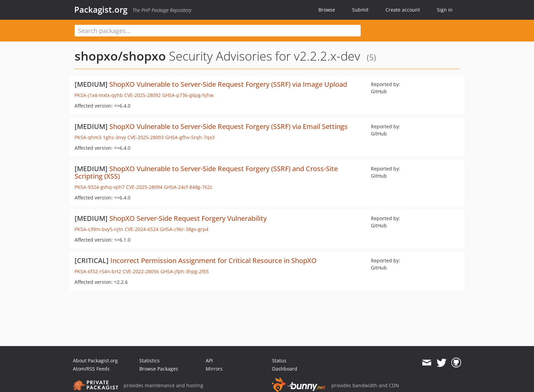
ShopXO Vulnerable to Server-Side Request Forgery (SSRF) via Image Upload (228, 84)
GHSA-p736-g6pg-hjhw (188, 95)
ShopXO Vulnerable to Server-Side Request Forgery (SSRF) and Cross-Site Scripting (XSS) (206, 172)
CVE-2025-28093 (146, 137)
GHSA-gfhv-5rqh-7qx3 (190, 137)
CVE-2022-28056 (141, 271)
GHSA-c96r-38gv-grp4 (184, 229)
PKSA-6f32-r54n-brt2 (98, 271)
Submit (360, 10)
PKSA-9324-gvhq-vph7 (100, 187)
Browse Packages (159, 369)
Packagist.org (101, 10)
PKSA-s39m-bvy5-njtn (99, 229)
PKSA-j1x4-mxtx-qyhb (99, 95)
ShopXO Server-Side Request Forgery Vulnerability (188, 218)
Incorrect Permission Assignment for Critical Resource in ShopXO (214, 260)
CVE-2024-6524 (142, 229)
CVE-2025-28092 (143, 95)
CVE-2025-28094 (144, 187)
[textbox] (218, 31)
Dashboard (285, 369)
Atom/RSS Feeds (91, 369)
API (209, 361)
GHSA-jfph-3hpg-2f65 (185, 271)
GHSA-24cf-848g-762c (188, 187)
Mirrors (214, 369)
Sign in (445, 10)
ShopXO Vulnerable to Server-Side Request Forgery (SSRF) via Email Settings (229, 126)
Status (279, 361)
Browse (327, 10)
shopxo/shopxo (120, 56)
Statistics (150, 361)
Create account (403, 10)
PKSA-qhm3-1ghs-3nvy (100, 137)
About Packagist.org (95, 361)
